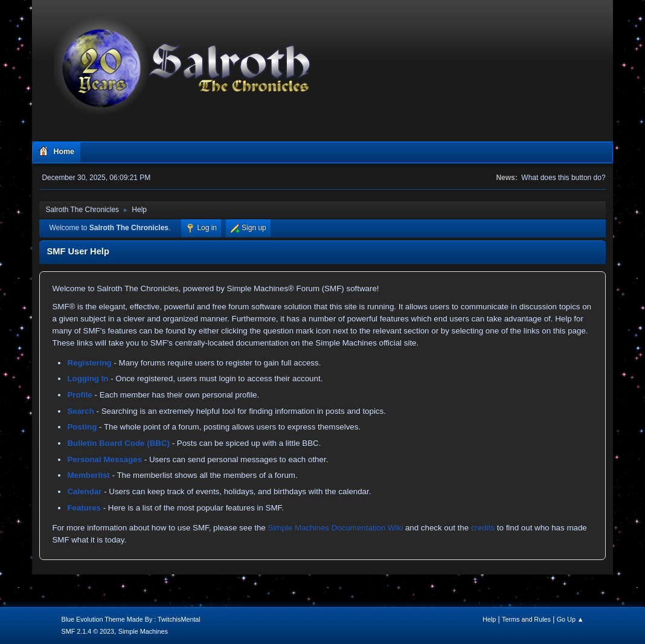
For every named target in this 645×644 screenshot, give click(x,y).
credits (483, 528)
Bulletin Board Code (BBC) (118, 443)
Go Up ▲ (570, 619)
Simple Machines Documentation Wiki (336, 528)
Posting (82, 427)
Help (489, 619)
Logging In (88, 378)
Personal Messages (104, 459)
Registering (89, 363)
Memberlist (88, 475)
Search (80, 411)
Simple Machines (143, 631)
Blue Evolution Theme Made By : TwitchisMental (130, 619)
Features (84, 508)
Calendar (84, 491)
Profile (79, 395)
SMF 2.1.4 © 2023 (88, 631)
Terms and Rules (526, 619)
